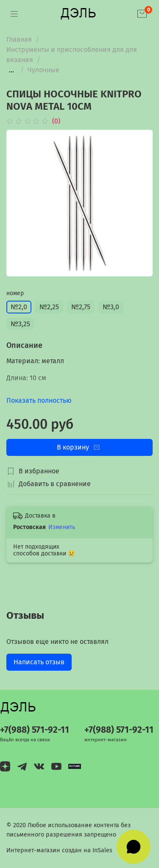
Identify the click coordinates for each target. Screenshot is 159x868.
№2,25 (49, 307)
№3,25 (20, 324)
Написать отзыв (39, 662)
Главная (19, 39)
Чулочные (43, 70)
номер (15, 293)
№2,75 (81, 307)
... (11, 70)
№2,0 (19, 307)
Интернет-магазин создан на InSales (59, 850)
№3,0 (111, 307)
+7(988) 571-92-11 (35, 730)
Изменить (62, 527)
